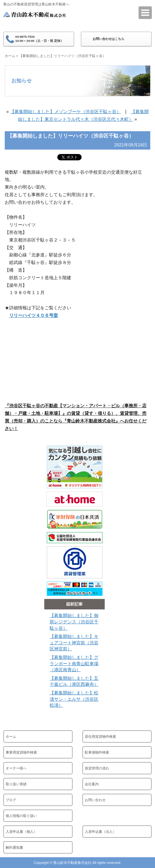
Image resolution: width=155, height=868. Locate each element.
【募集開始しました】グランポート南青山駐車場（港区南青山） (74, 663)
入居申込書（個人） (21, 832)
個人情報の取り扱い (21, 816)
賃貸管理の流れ (97, 768)
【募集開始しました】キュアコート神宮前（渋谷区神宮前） (74, 643)
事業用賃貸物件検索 (21, 752)
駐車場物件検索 (97, 752)
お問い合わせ (95, 800)
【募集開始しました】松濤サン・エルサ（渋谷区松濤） (74, 699)
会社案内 (92, 784)
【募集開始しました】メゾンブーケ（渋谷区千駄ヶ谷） (65, 112)
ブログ (11, 800)
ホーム (10, 56)
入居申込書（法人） (100, 832)
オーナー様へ (16, 768)
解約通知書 (14, 847)
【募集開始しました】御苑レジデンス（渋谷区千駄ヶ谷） (74, 622)
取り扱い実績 (16, 784)
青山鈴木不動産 (35, 19)
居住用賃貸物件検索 (100, 736)
